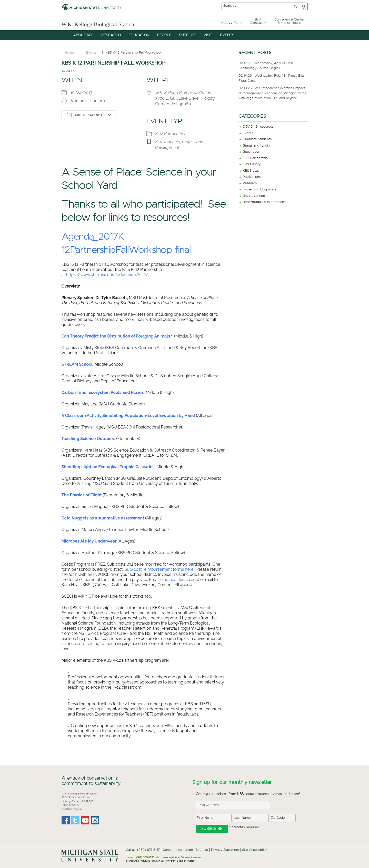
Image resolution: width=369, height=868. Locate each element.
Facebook (66, 820)
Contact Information (178, 850)
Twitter (75, 820)
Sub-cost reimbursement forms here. (159, 569)
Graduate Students (257, 139)
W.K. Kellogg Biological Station (113, 23)
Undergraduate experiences (264, 202)
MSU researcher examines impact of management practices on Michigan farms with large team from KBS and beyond (272, 93)
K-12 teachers (168, 142)
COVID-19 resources (258, 127)
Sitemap (202, 850)
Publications (252, 177)
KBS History (252, 164)
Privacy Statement (225, 850)
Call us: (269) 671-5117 (143, 850)
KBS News (251, 171)
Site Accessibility (254, 850)
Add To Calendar (86, 115)
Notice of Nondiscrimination (186, 858)
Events (248, 133)
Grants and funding (257, 146)
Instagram (95, 820)
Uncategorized (254, 196)
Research (250, 183)
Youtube (85, 820)
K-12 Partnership (170, 134)
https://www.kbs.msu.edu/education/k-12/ (107, 275)
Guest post (251, 152)
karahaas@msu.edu (180, 580)
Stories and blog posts (259, 190)
